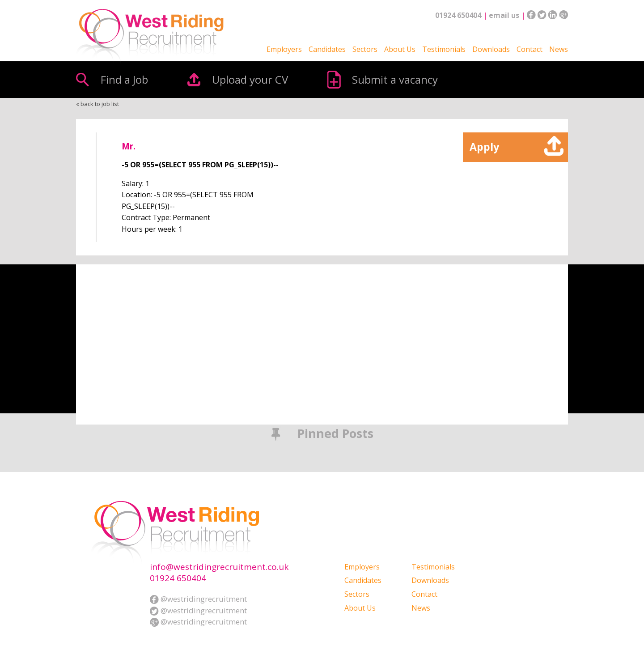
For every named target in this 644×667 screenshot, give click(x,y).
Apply (484, 147)
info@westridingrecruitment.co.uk (219, 567)
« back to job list (97, 104)
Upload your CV (250, 79)
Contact (530, 49)
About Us (400, 49)
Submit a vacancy (395, 79)
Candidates (327, 49)
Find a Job (124, 79)
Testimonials (444, 49)
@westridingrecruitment (198, 599)
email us (504, 15)
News (559, 49)
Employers (284, 49)
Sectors (365, 49)
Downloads (491, 49)
